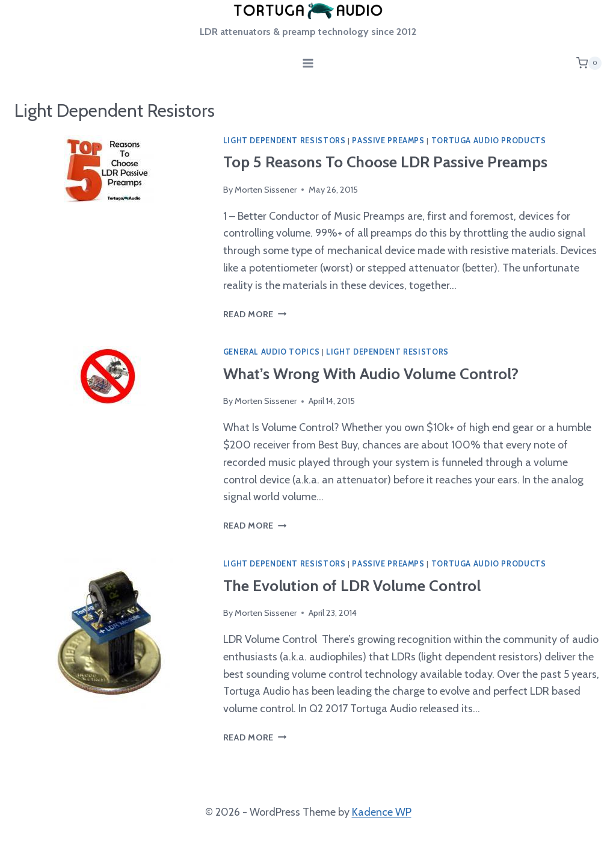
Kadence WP (382, 812)
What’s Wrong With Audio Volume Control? (371, 374)
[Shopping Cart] (589, 63)
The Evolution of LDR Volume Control (352, 586)
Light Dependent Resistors (285, 141)
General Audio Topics (272, 352)
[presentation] (109, 229)
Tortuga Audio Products (489, 141)
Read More (255, 314)
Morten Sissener (266, 190)
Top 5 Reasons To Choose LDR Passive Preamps (385, 162)
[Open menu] (308, 63)
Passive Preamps (388, 141)
